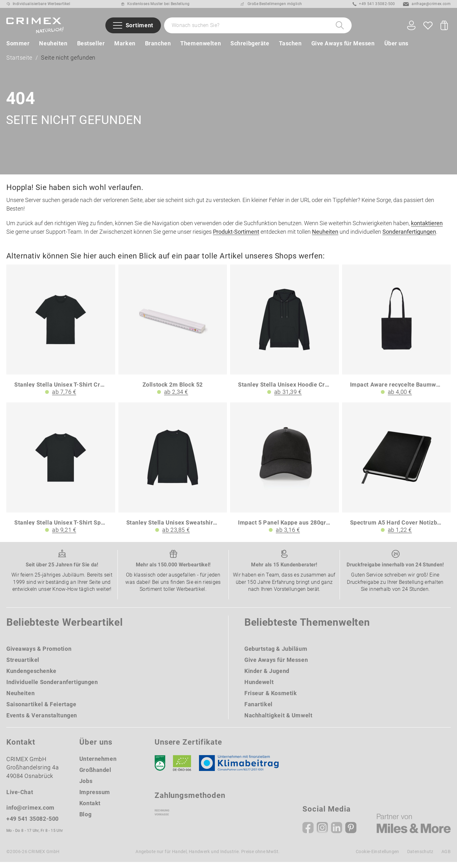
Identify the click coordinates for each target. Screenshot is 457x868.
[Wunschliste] (428, 25)
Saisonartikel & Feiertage (41, 711)
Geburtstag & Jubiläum (276, 655)
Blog (85, 821)
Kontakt (90, 809)
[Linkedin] (337, 834)
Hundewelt (259, 688)
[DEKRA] (160, 769)
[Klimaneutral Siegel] (242, 769)
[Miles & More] (414, 830)
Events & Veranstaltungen (42, 722)
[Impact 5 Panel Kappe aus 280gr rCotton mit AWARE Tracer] (285, 475)
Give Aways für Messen (343, 43)
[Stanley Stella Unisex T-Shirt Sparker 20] (61, 475)
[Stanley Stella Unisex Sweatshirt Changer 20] (173, 475)
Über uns (397, 43)
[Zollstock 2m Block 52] (173, 337)
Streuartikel (23, 666)
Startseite (19, 59)
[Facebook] (308, 834)
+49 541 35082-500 (374, 4)
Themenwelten (201, 43)
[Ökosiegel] (182, 769)
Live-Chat (20, 798)
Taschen (290, 43)
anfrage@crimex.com (427, 4)
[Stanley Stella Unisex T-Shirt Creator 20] (61, 337)
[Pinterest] (351, 834)
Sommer (18, 43)
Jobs (86, 787)
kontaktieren (427, 229)
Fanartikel (258, 711)
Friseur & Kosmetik (271, 699)
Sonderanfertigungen (409, 238)
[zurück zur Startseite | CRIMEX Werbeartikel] (35, 25)
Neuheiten (53, 43)
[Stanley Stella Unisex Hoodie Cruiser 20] (285, 337)
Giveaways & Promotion (39, 655)
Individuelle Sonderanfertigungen (52, 688)
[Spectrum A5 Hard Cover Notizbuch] (397, 475)
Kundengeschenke (31, 677)
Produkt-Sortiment (236, 238)
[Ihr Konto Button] (411, 26)
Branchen (158, 43)
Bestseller (91, 43)
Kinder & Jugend (267, 677)
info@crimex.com (30, 814)
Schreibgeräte (250, 43)
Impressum (95, 798)
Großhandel (95, 776)
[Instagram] (322, 834)
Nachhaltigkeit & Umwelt (278, 722)
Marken (125, 43)
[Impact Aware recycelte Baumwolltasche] (397, 337)
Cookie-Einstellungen (378, 858)
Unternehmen (98, 765)
